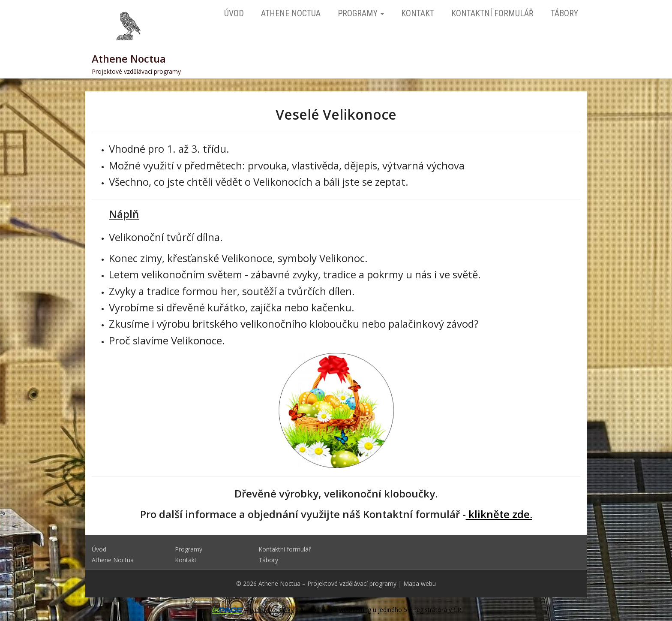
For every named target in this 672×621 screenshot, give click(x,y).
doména (321, 610)
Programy (361, 13)
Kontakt (418, 13)
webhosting (355, 610)
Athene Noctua (291, 13)
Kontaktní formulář (492, 13)
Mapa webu (420, 583)
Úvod (234, 13)
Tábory (564, 13)
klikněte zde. (499, 514)
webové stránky (272, 610)
